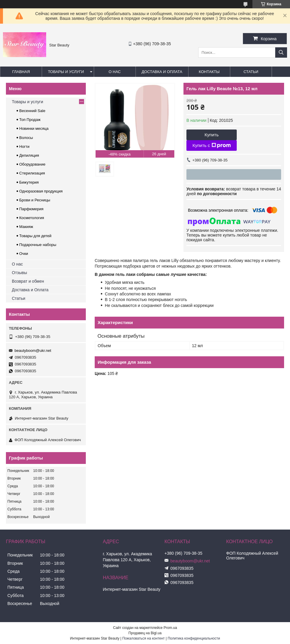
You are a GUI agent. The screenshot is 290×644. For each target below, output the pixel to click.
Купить (211, 135)
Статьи (251, 72)
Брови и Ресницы (35, 200)
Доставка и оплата (162, 72)
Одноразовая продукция (41, 191)
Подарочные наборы (38, 245)
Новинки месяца (34, 128)
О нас (115, 72)
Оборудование (32, 164)
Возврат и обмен (28, 281)
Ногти (24, 147)
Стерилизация (32, 173)
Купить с (211, 145)
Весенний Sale (32, 111)
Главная (21, 72)
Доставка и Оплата (30, 290)
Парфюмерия (31, 209)
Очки (24, 254)
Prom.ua (170, 628)
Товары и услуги (66, 72)
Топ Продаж (30, 120)
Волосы (26, 138)
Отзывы (19, 273)
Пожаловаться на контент (143, 638)
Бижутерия (29, 182)
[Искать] (281, 52)
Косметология (32, 218)
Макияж (26, 227)
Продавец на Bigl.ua (145, 633)
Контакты (209, 72)
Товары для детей (35, 236)
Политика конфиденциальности (194, 638)
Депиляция (29, 155)
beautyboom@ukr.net (33, 351)
